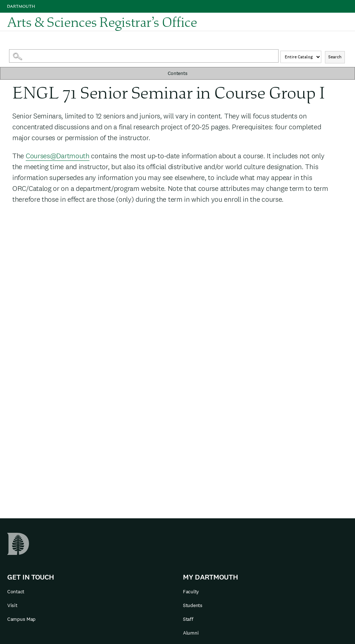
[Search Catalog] (144, 56)
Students (193, 605)
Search (335, 57)
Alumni (191, 633)
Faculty (191, 591)
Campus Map (21, 619)
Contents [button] (178, 73)
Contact (16, 591)
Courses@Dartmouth (58, 156)
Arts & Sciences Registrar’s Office (102, 22)
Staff (188, 619)
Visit (12, 605)
